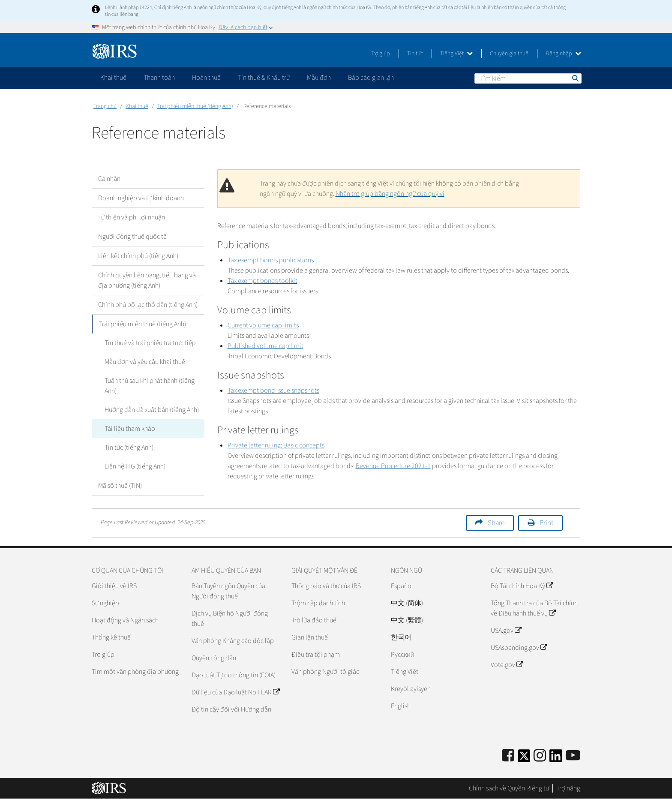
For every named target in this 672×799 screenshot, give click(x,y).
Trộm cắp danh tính (318, 603)
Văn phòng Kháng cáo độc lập (233, 641)
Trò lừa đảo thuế (314, 620)
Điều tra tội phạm (316, 655)
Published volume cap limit (265, 346)
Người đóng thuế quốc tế (132, 237)
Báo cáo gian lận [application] (371, 78)
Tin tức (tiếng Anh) (129, 448)
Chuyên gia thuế (509, 54)
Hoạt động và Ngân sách (125, 620)
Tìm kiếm (575, 78)
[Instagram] (540, 756)
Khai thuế (137, 106)
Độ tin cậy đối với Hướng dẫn (231, 709)
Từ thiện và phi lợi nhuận (132, 217)
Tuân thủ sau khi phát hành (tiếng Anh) (150, 386)
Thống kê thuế (111, 637)
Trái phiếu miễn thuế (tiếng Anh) (195, 106)
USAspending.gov (519, 648)
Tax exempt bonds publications (271, 260)
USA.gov (506, 631)
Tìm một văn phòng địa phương (135, 672)
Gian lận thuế (310, 637)
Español (402, 586)
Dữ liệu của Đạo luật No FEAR (235, 692)
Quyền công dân (214, 658)
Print (546, 523)
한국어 (401, 637)
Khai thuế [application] (113, 78)
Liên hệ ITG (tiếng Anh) (135, 466)
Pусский (403, 655)
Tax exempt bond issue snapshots (273, 390)
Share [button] (496, 523)
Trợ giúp (380, 54)
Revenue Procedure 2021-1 (393, 466)
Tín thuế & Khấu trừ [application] (264, 78)
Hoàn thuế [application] (206, 78)
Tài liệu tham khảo (130, 429)
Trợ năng (568, 788)
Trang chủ (105, 106)
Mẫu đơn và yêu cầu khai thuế (145, 362)
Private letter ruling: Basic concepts (276, 445)
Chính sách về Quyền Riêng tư (509, 788)
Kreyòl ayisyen (411, 689)
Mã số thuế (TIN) (120, 486)
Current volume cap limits (263, 325)
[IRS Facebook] (508, 756)
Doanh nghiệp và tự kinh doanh (141, 198)
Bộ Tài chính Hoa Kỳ (522, 586)
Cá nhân (109, 179)
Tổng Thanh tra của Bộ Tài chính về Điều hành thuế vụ (534, 608)
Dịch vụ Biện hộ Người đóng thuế (230, 619)
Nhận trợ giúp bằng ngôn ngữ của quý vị (390, 194)
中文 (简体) (407, 603)
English (401, 706)
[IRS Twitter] (524, 758)
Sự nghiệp (105, 603)
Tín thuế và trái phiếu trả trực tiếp (150, 343)
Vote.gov (507, 665)
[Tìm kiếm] (528, 78)
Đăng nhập (563, 54)
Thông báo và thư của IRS (326, 586)
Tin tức (415, 54)
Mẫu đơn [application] (319, 78)
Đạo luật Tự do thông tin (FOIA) (234, 675)
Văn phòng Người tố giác (325, 672)
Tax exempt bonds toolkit (262, 281)
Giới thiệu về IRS (114, 586)
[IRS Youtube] (573, 756)
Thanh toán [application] (159, 78)
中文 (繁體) (407, 620)
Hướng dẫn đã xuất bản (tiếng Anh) (152, 410)
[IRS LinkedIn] (556, 758)
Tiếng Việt (456, 54)
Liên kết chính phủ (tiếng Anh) (138, 256)
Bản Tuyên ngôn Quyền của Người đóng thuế (228, 591)
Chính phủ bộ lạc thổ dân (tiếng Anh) (148, 305)
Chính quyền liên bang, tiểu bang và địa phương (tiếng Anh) (147, 280)
